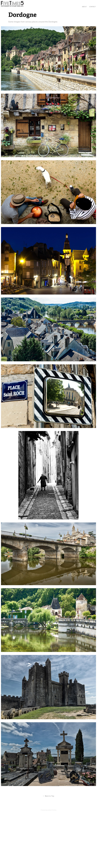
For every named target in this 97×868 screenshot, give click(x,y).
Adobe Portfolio (52, 810)
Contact (92, 7)
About (84, 7)
